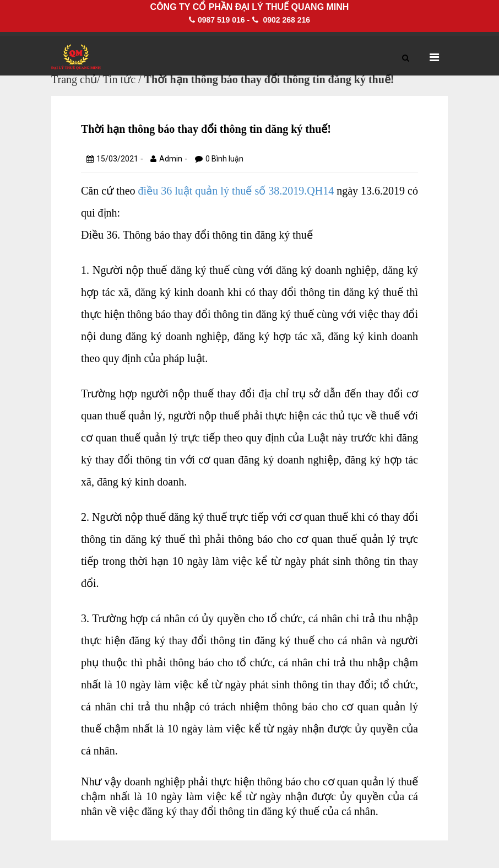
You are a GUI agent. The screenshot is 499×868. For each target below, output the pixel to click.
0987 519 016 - (219, 20)
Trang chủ (74, 79)
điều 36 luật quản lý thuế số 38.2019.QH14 (236, 191)
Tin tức (120, 79)
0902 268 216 (281, 20)
